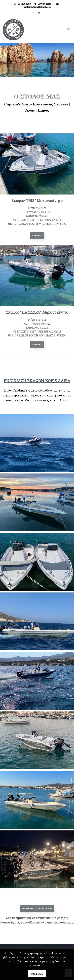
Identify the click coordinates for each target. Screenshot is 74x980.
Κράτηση (37, 236)
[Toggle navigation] (54, 30)
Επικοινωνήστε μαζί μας (37, 908)
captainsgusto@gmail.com (37, 7)
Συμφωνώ (37, 974)
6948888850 (24, 4)
